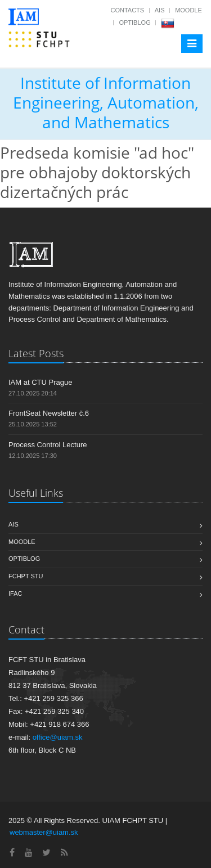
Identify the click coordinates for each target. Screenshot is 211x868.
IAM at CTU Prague (40, 382)
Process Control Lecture (48, 445)
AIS (160, 10)
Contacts (127, 10)
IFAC (15, 593)
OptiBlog (134, 23)
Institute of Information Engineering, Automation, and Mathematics (106, 102)
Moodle (188, 10)
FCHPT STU (26, 576)
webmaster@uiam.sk (44, 832)
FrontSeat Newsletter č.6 (49, 413)
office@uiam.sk (58, 737)
